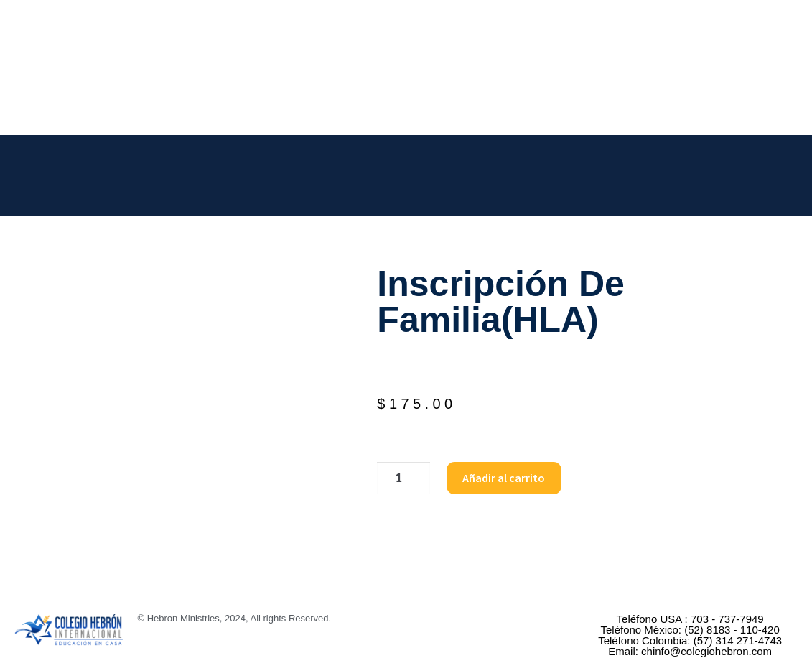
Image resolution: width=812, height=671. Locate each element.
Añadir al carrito (501, 478)
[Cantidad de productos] (401, 478)
